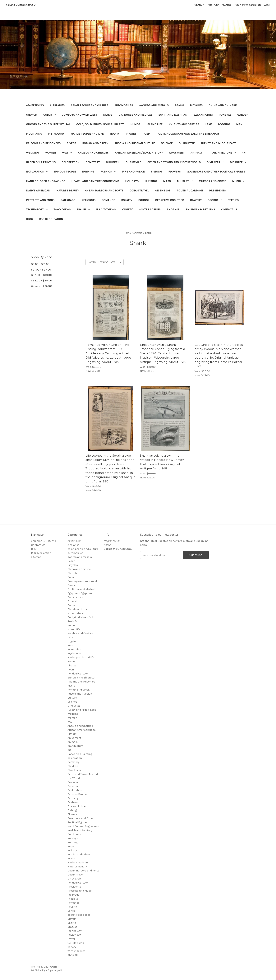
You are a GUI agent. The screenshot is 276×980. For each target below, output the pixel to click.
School (144, 200)
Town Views (62, 209)
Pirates (131, 134)
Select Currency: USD (22, 5)
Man (239, 124)
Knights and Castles (184, 124)
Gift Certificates (220, 5)
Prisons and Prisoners (43, 143)
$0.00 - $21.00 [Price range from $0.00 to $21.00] (40, 264)
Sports (215, 200)
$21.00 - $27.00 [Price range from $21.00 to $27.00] (41, 270)
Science (167, 143)
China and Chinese (223, 105)
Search (199, 5)
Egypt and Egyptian (173, 115)
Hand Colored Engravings (46, 181)
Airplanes (57, 105)
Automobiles (124, 105)
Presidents (217, 190)
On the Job (163, 190)
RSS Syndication (51, 219)
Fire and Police (133, 172)
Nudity (115, 134)
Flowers (175, 172)
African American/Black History (139, 153)
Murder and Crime (212, 181)
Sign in (240, 5)
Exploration (37, 172)
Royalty (127, 200)
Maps (167, 181)
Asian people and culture (90, 105)
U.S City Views (106, 209)
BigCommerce (51, 967)
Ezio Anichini (203, 115)
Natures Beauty (68, 190)
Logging (224, 124)
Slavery (196, 200)
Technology (37, 209)
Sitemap (36, 557)
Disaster (238, 162)
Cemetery (93, 162)
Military (185, 181)
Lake (209, 124)
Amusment (177, 153)
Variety (127, 209)
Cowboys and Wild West (79, 115)
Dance (108, 115)
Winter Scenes (150, 209)
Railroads (68, 200)
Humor (135, 124)
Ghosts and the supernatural (48, 124)
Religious (88, 200)
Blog (30, 219)
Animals (198, 153)
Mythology (56, 134)
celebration (71, 162)
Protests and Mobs (40, 200)
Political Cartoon (190, 190)
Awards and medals (154, 105)
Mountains (34, 134)
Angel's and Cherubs (93, 153)
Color (49, 115)
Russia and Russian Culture (135, 143)
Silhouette (187, 143)
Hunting (151, 181)
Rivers (71, 143)
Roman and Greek (95, 143)
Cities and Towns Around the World (174, 162)
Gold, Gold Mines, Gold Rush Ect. (100, 124)
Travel (83, 209)
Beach (179, 105)
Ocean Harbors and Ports (104, 190)
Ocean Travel (139, 190)
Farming (88, 172)
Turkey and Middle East (218, 143)
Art (244, 153)
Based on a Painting (41, 162)
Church (32, 115)
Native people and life (87, 134)
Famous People (65, 172)
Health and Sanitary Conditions (95, 181)
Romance (108, 200)
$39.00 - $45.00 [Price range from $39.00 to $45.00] (41, 286)
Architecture (224, 153)
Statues (233, 200)
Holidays (132, 181)
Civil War (215, 162)
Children (113, 162)
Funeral (225, 115)
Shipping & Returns (200, 209)
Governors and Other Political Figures (216, 172)
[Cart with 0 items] (267, 5)
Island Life (154, 124)
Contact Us (229, 209)
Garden (243, 115)
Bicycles (196, 105)
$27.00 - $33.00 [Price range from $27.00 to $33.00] (41, 275)
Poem (147, 134)
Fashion (108, 172)
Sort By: (92, 262)
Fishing (156, 172)
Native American (38, 190)
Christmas (133, 162)
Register (255, 5)
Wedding (33, 153)
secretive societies (170, 200)
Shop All (173, 209)
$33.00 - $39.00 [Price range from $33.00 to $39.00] (41, 280)
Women (51, 153)
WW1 (67, 153)
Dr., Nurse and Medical (135, 115)
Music (238, 181)
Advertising (35, 105)
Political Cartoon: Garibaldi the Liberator (188, 134)
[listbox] (111, 262)
